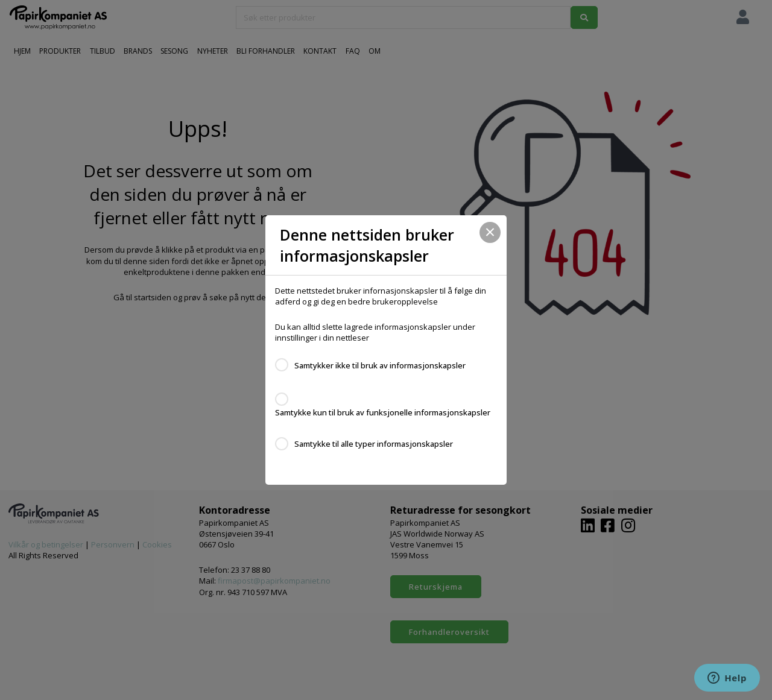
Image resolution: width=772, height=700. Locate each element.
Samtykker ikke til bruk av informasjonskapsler (380, 365)
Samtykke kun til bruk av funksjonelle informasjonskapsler (383, 412)
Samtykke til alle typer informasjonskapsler (374, 444)
